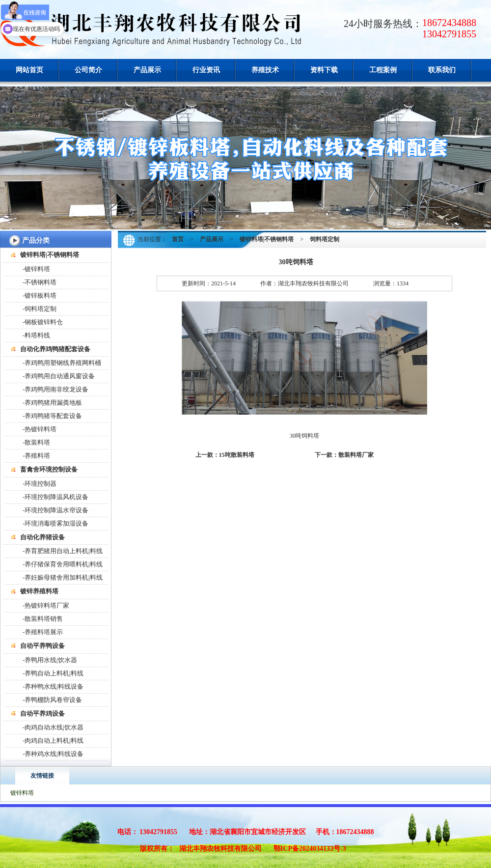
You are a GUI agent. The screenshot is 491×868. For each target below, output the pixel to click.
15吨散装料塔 (237, 455)
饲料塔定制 (325, 239)
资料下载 (324, 70)
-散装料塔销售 (43, 619)
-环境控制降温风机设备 (55, 497)
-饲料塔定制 (40, 309)
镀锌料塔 (22, 793)
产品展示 (147, 70)
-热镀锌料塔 (40, 429)
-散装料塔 (36, 442)
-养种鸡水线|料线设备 (53, 754)
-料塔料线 (36, 335)
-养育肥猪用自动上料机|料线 (63, 551)
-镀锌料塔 (36, 269)
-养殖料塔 (36, 456)
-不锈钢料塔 (40, 282)
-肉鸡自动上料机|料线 (53, 741)
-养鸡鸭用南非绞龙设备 (55, 389)
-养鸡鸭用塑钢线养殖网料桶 (62, 363)
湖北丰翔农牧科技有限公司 (220, 849)
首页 (178, 239)
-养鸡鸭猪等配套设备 (52, 416)
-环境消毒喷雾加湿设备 (55, 523)
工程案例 (383, 70)
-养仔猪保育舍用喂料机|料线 (63, 564)
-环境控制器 (40, 484)
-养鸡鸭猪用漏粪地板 (52, 403)
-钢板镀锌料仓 (43, 322)
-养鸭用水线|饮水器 (50, 660)
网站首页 (29, 70)
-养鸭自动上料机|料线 (53, 673)
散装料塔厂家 (356, 455)
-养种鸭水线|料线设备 (53, 686)
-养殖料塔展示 (43, 632)
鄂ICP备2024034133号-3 (310, 849)
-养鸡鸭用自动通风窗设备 (59, 376)
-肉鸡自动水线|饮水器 (53, 727)
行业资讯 (206, 70)
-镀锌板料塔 (40, 295)
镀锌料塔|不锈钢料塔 (267, 239)
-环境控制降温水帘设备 (55, 510)
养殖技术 (265, 70)
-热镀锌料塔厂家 (46, 605)
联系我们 (442, 70)
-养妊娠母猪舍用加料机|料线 (63, 577)
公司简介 (88, 70)
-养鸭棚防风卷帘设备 (52, 700)
